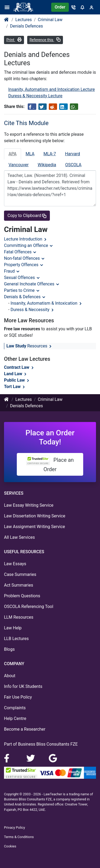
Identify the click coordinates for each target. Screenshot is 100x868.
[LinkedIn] (31, 758)
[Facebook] (9, 758)
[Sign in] (91, 7)
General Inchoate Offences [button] (32, 284)
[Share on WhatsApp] (74, 107)
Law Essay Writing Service (29, 505)
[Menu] (9, 7)
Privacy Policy (15, 828)
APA (13, 154)
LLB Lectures (16, 639)
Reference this (45, 40)
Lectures (24, 20)
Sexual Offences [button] (22, 278)
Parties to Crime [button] (22, 290)
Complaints (15, 708)
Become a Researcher (25, 729)
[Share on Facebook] (32, 107)
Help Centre (15, 718)
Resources (29, 346)
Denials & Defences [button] (25, 297)
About (10, 676)
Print (14, 40)
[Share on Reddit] (53, 107)
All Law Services (19, 537)
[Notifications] (82, 7)
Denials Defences (27, 26)
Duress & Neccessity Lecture (35, 96)
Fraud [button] (12, 271)
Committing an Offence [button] (29, 245)
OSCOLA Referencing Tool (29, 607)
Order (60, 7)
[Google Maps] (53, 758)
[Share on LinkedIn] (63, 107)
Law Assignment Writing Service (35, 527)
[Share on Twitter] (43, 107)
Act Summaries (19, 585)
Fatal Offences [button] (20, 252)
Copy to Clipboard (27, 216)
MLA (30, 154)
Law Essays (15, 564)
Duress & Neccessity (33, 310)
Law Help (13, 628)
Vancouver (19, 165)
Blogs (9, 649)
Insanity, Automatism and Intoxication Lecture (51, 89)
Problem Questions (22, 596)
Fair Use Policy (18, 697)
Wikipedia (47, 165)
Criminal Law (50, 20)
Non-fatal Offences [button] (25, 258)
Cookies (10, 846)
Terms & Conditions (19, 837)
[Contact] (73, 7)
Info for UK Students (23, 686)
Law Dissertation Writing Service (35, 516)
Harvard (73, 154)
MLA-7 (50, 154)
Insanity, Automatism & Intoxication (47, 303)
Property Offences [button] (24, 265)
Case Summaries (20, 574)
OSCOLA (73, 165)
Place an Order (50, 464)
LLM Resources (19, 617)
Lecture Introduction (26, 239)
